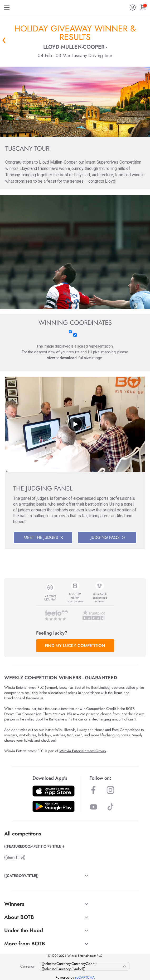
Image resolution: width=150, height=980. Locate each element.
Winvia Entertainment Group (83, 751)
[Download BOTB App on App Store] (54, 791)
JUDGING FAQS (108, 537)
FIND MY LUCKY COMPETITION (75, 646)
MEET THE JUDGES (43, 537)
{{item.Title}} (15, 857)
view (51, 358)
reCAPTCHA (85, 977)
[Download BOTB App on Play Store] (54, 806)
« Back (4, 40)
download (68, 358)
